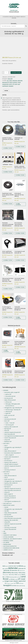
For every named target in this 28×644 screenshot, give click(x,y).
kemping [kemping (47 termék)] (12, 577)
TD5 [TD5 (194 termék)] (17, 583)
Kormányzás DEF (9, 398)
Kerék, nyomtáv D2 (9, 479)
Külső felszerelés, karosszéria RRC (13, 518)
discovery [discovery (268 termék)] (7, 572)
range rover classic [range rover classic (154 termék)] (11, 581)
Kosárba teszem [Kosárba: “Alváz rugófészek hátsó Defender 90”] (8, 260)
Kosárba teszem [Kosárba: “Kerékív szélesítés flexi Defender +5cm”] (20, 175)
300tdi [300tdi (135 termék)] (21, 566)
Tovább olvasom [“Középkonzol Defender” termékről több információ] (6, 351)
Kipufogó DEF (8, 429)
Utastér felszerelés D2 (10, 496)
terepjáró (11, 86)
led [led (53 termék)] (10, 579)
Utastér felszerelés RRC (10, 529)
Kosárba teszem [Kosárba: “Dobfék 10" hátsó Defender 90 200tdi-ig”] (8, 148)
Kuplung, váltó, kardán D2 (11, 483)
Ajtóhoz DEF (8, 394)
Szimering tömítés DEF (10, 419)
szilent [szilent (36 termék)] (12, 583)
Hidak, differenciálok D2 (10, 476)
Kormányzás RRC (9, 517)
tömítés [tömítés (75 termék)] (14, 586)
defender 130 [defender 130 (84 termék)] (16, 570)
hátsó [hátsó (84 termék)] (8, 577)
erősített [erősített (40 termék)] (19, 575)
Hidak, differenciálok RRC (11, 513)
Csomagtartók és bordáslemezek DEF (14, 436)
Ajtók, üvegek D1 (9, 455)
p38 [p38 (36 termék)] (3, 581)
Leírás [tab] (6, 91)
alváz (11, 81)
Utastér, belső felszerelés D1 (11, 457)
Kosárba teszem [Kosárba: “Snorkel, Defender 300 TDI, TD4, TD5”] (8, 380)
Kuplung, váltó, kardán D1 (11, 462)
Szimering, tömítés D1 (10, 470)
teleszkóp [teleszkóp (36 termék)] (21, 583)
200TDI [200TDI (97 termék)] (11, 566)
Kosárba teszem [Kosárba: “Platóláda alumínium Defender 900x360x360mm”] (8, 233)
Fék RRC (6, 507)
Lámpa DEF (7, 440)
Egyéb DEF (8, 413)
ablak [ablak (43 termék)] (24, 566)
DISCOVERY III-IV (7, 503)
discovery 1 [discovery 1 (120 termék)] (15, 573)
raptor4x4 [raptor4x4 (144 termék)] (22, 581)
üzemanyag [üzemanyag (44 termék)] (22, 586)
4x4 (8, 81)
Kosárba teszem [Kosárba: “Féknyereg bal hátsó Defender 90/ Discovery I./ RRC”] (8, 289)
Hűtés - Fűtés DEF (10, 423)
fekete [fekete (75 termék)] (23, 575)
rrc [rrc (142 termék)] (6, 583)
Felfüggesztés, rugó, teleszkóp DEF (13, 408)
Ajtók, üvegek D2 (9, 494)
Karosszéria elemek (10, 396)
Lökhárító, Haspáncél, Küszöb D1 (12, 466)
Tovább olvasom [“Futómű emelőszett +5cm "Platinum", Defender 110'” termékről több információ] (18, 352)
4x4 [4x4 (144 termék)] (4, 566)
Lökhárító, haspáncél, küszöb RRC (13, 524)
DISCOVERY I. (7, 444)
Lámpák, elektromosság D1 (11, 464)
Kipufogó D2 (7, 487)
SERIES (5, 533)
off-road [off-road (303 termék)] (21, 579)
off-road (15, 84)
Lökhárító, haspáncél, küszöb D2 (13, 489)
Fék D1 (6, 446)
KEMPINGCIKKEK (7, 544)
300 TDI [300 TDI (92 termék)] (16, 566)
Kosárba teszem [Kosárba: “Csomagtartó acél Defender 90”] (20, 260)
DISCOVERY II (7, 472)
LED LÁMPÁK (6, 542)
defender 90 (5, 82)
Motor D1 (7, 468)
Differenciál (8, 402)
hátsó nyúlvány (13, 82)
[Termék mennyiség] (6, 73)
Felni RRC (7, 511)
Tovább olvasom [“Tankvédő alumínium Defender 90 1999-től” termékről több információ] (18, 318)
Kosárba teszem (16, 73)
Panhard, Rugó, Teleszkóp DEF (13, 410)
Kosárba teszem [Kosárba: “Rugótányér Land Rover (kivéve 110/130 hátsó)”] (8, 204)
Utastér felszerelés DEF (10, 438)
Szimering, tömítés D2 (10, 498)
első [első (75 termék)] (16, 575)
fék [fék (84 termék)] (3, 577)
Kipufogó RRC (8, 515)
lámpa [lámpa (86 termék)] (13, 579)
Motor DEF (7, 421)
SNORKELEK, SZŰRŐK (8, 541)
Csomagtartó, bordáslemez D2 (12, 501)
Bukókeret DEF (8, 442)
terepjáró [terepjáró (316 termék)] (7, 585)
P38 (4, 531)
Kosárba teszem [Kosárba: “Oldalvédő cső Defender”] (20, 147)
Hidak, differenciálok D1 (10, 451)
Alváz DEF (10, 79)
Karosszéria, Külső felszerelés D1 (12, 453)
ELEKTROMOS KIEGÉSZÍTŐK (10, 546)
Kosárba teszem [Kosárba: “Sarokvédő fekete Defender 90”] (20, 287)
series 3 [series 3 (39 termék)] (9, 583)
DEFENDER (6, 390)
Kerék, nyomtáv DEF (9, 415)
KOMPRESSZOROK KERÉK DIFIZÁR (11, 548)
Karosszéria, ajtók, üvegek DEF (12, 392)
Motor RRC (7, 526)
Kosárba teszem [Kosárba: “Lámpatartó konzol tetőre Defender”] (20, 380)
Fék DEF (6, 417)
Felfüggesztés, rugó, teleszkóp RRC (13, 509)
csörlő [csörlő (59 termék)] (6, 569)
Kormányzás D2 (8, 485)
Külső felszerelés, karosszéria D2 (13, 490)
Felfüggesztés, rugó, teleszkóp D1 (13, 447)
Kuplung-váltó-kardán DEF (11, 427)
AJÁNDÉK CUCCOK (8, 550)
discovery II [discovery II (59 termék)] (12, 575)
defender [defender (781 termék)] (13, 568)
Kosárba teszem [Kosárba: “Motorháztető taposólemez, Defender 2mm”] (20, 233)
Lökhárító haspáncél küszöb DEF (13, 432)
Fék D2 (6, 477)
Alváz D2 (6, 500)
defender (20, 81)
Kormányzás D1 (8, 461)
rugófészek (5, 86)
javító (10, 84)
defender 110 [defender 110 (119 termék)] (7, 570)
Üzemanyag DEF (10, 425)
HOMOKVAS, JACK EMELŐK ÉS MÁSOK (13, 539)
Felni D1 (6, 449)
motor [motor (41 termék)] (16, 579)
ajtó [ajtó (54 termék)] (3, 569)
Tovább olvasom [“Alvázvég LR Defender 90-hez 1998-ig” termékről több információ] (18, 204)
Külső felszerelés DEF (10, 434)
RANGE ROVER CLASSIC (9, 505)
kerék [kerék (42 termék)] (15, 577)
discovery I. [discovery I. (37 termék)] (6, 575)
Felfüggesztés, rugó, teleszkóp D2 (13, 481)
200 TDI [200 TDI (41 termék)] (7, 566)
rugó (19, 84)
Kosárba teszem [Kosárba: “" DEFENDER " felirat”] (8, 172)
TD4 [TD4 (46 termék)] (15, 583)
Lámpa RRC (7, 522)
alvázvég (15, 81)
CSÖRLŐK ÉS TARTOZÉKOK (10, 535)
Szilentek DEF (9, 412)
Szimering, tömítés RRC (10, 528)
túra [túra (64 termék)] (18, 586)
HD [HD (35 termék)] (5, 577)
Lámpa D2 (7, 492)
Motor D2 (7, 474)
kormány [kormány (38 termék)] (19, 577)
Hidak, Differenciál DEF (10, 400)
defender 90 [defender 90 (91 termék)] (22, 568)
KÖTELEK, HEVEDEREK (8, 537)
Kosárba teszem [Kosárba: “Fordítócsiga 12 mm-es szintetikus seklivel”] (8, 317)
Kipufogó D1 (7, 459)
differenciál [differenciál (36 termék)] (22, 571)
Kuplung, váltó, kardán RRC (11, 520)
